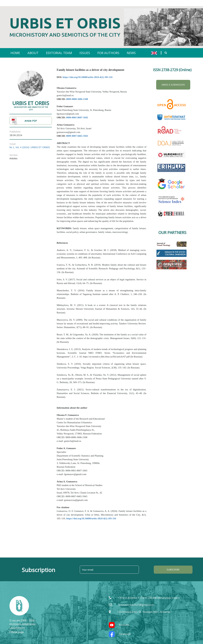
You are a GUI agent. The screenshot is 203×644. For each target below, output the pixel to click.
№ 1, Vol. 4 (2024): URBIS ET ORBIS (30, 141)
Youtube (119, 619)
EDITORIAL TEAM (59, 47)
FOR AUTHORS (108, 47)
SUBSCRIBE (173, 563)
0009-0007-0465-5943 (77, 130)
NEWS (131, 47)
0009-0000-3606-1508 (77, 93)
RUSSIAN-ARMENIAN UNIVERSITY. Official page (23, 622)
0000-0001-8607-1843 (77, 111)
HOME (15, 47)
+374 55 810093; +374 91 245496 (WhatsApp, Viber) (149, 592)
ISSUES (85, 47)
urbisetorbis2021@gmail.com (136, 599)
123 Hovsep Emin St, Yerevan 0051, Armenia (144, 606)
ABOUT (33, 47)
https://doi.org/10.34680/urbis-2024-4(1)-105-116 (88, 71)
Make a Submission (173, 79)
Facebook (120, 628)
